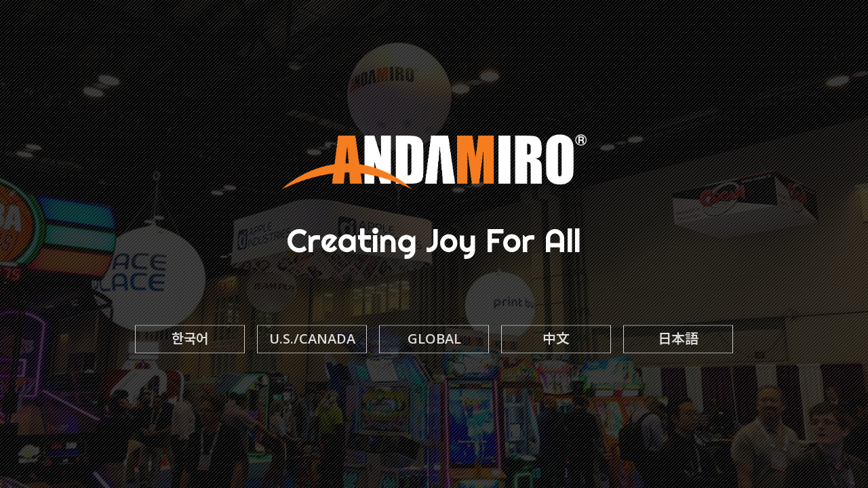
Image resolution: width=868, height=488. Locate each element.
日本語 (678, 339)
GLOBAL (434, 339)
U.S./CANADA (312, 339)
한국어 (190, 339)
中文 (556, 339)
